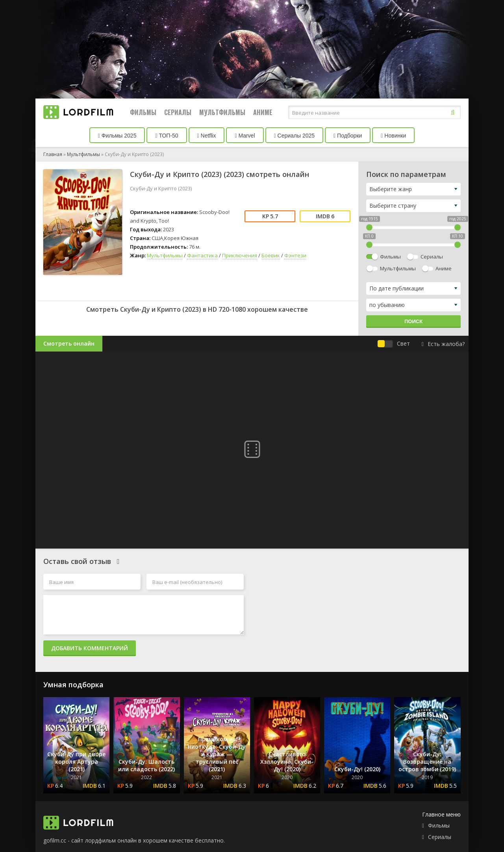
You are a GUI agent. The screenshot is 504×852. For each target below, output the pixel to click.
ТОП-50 (167, 136)
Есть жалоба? (443, 344)
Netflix (207, 136)
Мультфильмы (222, 112)
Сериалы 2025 (295, 136)
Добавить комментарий (90, 648)
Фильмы (143, 112)
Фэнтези (295, 255)
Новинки (393, 136)
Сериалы (178, 112)
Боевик (271, 255)
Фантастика (202, 255)
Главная (53, 154)
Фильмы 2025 (117, 136)
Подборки (348, 136)
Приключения (240, 255)
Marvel (245, 136)
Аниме (263, 112)
